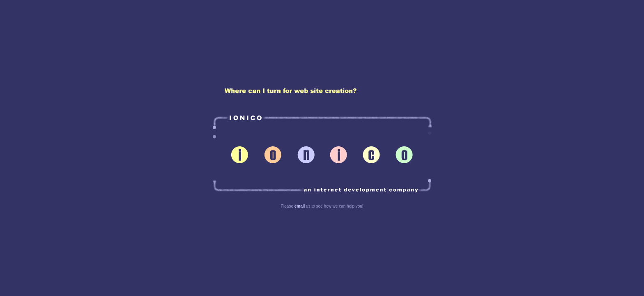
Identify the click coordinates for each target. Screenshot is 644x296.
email (300, 206)
